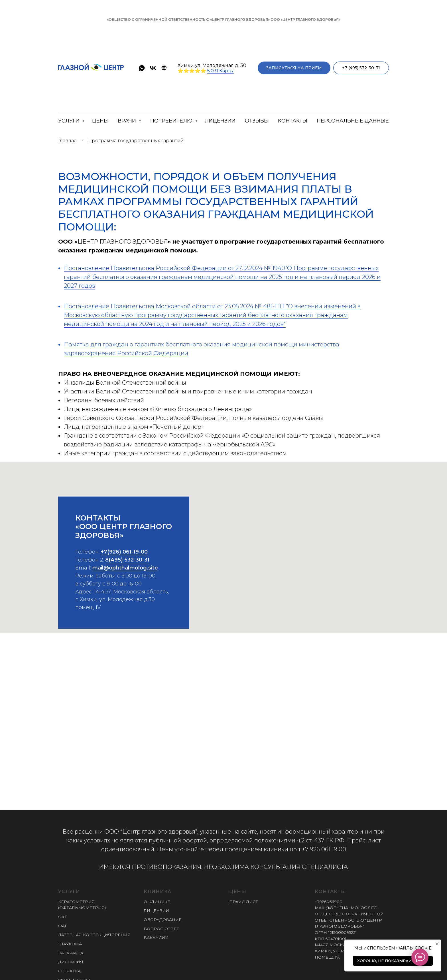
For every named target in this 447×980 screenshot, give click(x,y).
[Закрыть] (438, 20)
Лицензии (220, 121)
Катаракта (71, 953)
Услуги (70, 121)
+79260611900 (329, 902)
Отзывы (257, 121)
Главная (67, 141)
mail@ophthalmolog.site (125, 575)
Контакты (293, 121)
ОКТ (63, 917)
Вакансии (156, 938)
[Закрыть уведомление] (437, 944)
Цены (100, 121)
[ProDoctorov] (164, 68)
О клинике (157, 902)
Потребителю (172, 121)
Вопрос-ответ (161, 929)
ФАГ (63, 926)
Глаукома (70, 944)
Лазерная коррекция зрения (94, 935)
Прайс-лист (244, 902)
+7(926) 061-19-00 (124, 559)
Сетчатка (69, 971)
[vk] (153, 68)
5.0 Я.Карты (221, 71)
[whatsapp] (142, 68)
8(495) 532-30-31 (127, 567)
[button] (294, 68)
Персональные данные (353, 121)
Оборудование (163, 920)
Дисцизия (71, 962)
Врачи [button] (128, 121)
